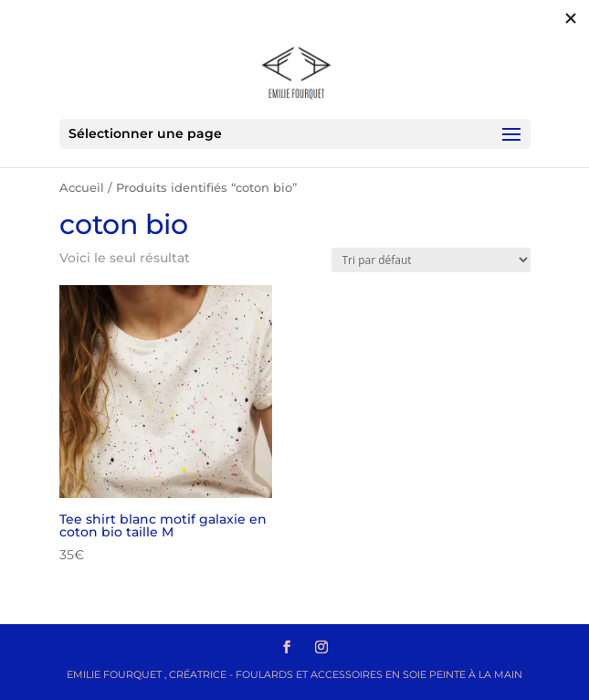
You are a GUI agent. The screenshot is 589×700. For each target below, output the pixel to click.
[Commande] (431, 260)
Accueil (82, 188)
